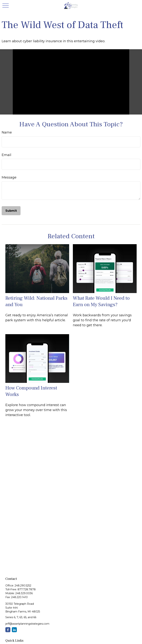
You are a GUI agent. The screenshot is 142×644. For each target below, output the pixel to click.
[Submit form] (11, 211)
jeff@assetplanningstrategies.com (27, 624)
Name (7, 132)
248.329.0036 (24, 593)
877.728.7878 (27, 589)
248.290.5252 (23, 586)
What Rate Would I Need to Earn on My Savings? (101, 301)
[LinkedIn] (14, 630)
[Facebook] (8, 630)
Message (9, 177)
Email (6, 155)
